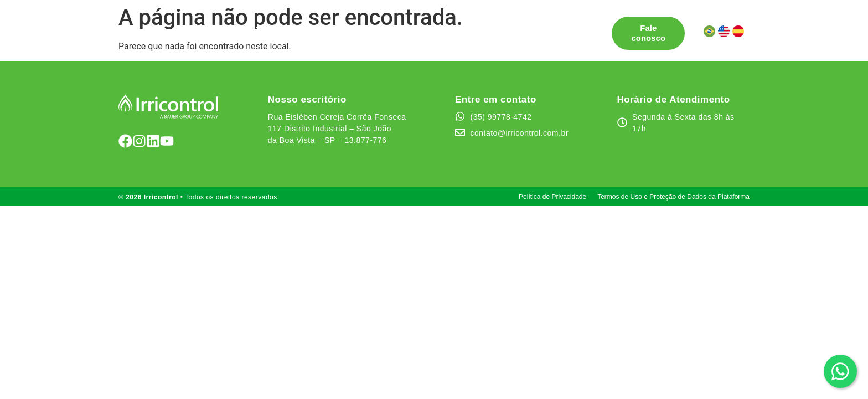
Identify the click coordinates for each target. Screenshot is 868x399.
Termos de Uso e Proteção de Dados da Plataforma (673, 197)
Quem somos (457, 28)
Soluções (236, 28)
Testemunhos (388, 28)
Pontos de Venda (311, 28)
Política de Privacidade (552, 197)
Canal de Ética (529, 28)
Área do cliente (248, 38)
